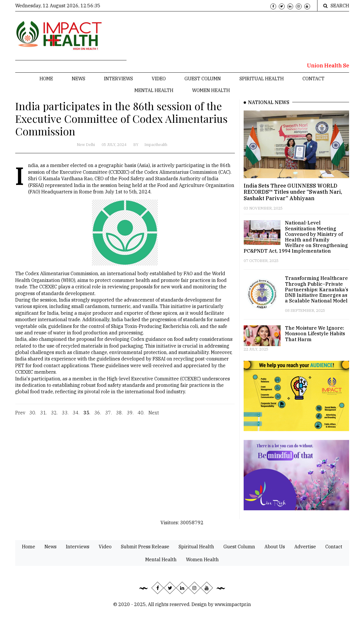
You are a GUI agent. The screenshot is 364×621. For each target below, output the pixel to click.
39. (130, 417)
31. (43, 417)
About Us (275, 547)
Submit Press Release (145, 547)
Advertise (305, 547)
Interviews (118, 79)
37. (108, 417)
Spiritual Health (262, 79)
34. (76, 417)
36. (98, 417)
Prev (20, 417)
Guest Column (203, 79)
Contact (313, 79)
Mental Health (154, 90)
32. (54, 417)
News (78, 79)
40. (141, 417)
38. (119, 417)
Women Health (211, 90)
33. (65, 417)
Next (154, 417)
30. (33, 417)
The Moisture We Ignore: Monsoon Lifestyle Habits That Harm (315, 334)
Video (159, 79)
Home (46, 79)
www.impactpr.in (233, 604)
